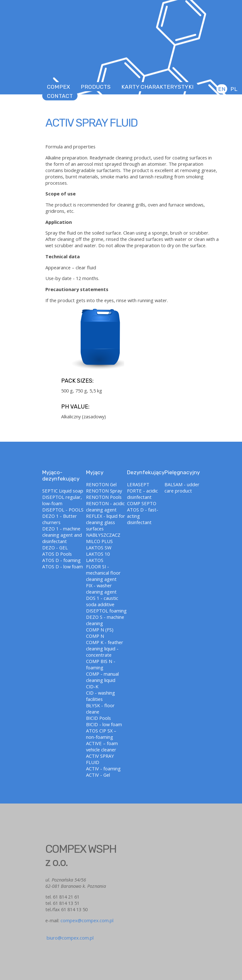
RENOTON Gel (101, 484)
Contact (60, 96)
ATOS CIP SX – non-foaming (101, 734)
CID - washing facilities (101, 696)
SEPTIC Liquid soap (63, 491)
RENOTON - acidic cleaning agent (105, 506)
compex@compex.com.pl (87, 920)
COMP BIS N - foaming (101, 664)
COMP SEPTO (142, 503)
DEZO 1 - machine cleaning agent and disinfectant (62, 535)
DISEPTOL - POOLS (63, 510)
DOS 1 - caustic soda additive (102, 601)
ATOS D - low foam (63, 566)
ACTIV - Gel (98, 775)
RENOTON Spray (104, 491)
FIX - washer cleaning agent (101, 589)
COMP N (95, 636)
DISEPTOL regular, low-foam (62, 500)
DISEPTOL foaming (106, 611)
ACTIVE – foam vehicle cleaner (102, 746)
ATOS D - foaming (61, 560)
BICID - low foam (104, 724)
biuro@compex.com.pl (69, 935)
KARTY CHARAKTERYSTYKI (157, 87)
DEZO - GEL (55, 547)
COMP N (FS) (100, 630)
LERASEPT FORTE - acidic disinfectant (142, 491)
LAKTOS (95, 560)
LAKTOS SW (99, 547)
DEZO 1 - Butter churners (60, 519)
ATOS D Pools (57, 554)
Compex (58, 87)
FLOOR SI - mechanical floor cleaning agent (103, 573)
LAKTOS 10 (98, 554)
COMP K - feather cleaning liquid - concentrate (105, 648)
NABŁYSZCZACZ (103, 535)
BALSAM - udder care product (182, 487)
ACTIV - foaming (103, 768)
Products (96, 87)
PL (234, 89)
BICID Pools (98, 718)
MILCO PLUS (99, 541)
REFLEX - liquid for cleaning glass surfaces (106, 522)
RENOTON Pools (104, 497)
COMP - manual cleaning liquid (102, 677)
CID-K (92, 686)
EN (222, 89)
